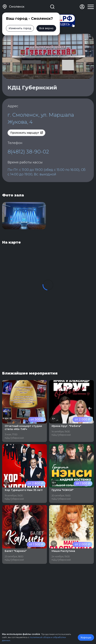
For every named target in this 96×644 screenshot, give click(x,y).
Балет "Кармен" (16, 551)
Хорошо (86, 637)
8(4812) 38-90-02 (28, 152)
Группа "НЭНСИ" (63, 490)
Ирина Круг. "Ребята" (66, 426)
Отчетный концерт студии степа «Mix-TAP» (23, 428)
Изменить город (20, 28)
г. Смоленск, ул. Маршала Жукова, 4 (41, 118)
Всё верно (46, 28)
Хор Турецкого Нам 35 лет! (24, 490)
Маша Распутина (63, 551)
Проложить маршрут (26, 133)
